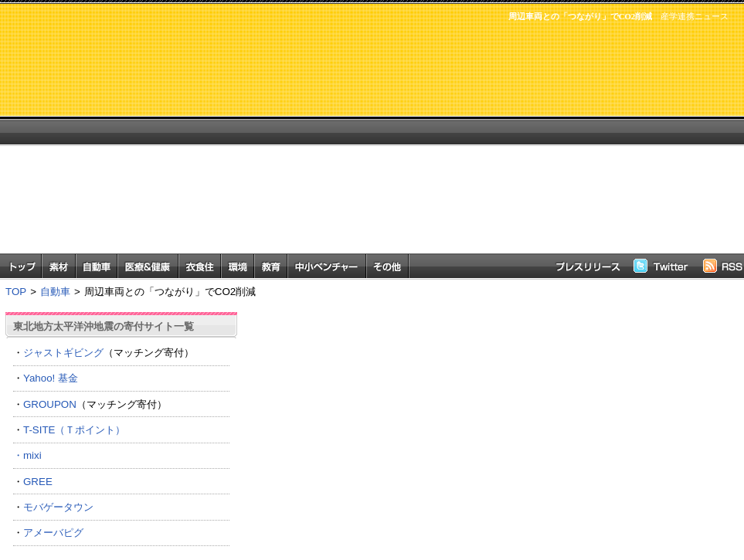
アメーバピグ (53, 533)
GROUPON (50, 404)
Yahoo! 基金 (51, 378)
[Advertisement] (442, 145)
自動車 (55, 292)
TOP (16, 292)
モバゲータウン (58, 507)
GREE (38, 482)
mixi (32, 455)
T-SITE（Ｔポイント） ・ (121, 443)
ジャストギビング (63, 353)
